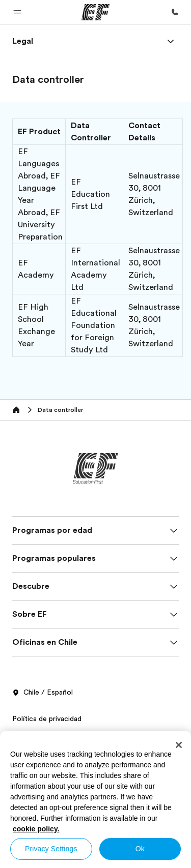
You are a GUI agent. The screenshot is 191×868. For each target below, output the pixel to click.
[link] (23, 41)
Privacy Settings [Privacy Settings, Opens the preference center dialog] (51, 849)
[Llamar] (175, 12)
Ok (140, 849)
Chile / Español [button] (43, 693)
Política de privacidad (47, 719)
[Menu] (171, 41)
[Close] (179, 745)
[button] (17, 12)
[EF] (95, 12)
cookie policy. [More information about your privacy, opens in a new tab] (36, 829)
